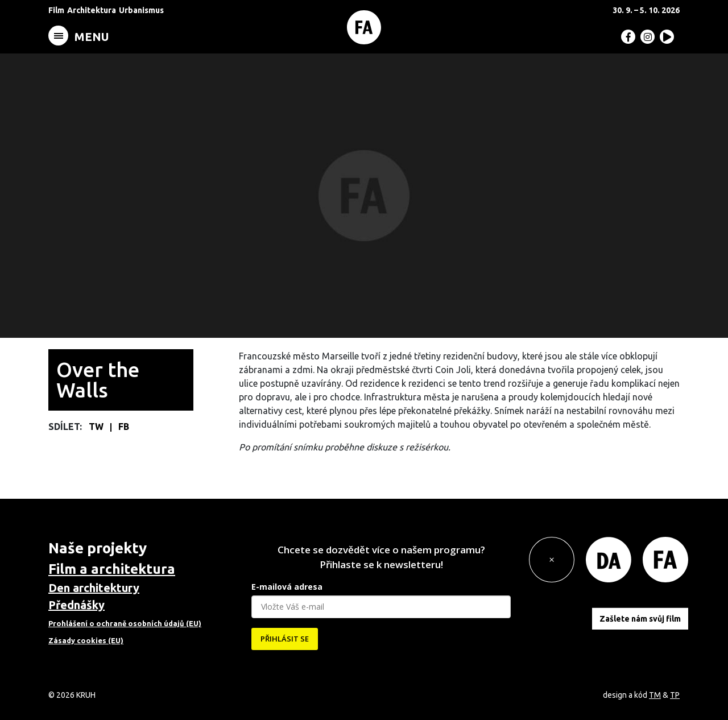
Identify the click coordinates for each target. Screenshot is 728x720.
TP (675, 695)
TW (97, 427)
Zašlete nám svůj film (640, 619)
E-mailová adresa (287, 587)
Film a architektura (112, 569)
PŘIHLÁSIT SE (285, 639)
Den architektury (94, 588)
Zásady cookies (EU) (86, 640)
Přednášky (76, 605)
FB (124, 427)
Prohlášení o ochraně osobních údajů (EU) (125, 623)
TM (655, 695)
